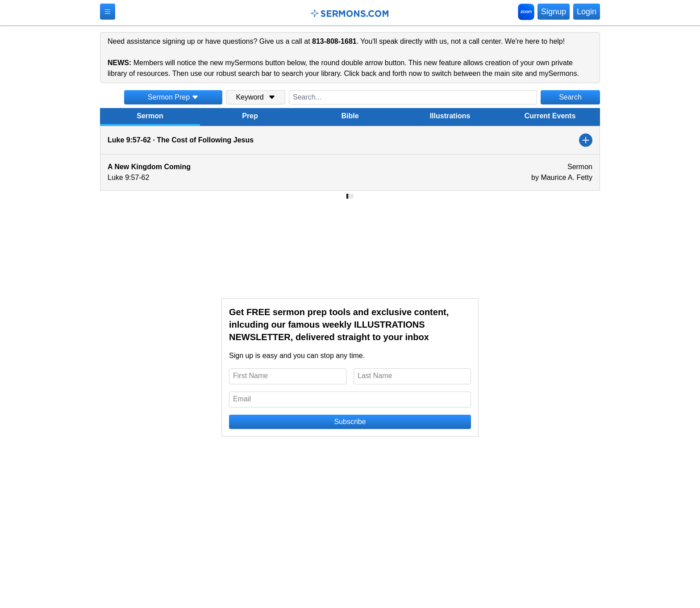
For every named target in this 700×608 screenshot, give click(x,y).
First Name (250, 376)
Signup (554, 12)
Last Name (375, 376)
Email (242, 399)
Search (570, 97)
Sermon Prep (173, 97)
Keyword (255, 97)
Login (587, 12)
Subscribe (350, 422)
